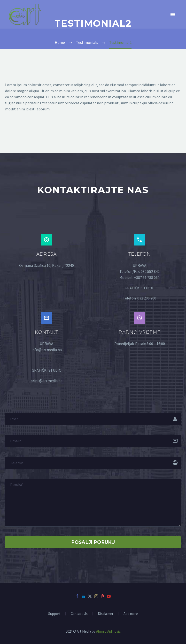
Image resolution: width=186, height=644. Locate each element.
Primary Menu (173, 15)
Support (54, 614)
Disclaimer (106, 614)
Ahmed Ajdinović (108, 631)
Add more (131, 614)
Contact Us (79, 614)
